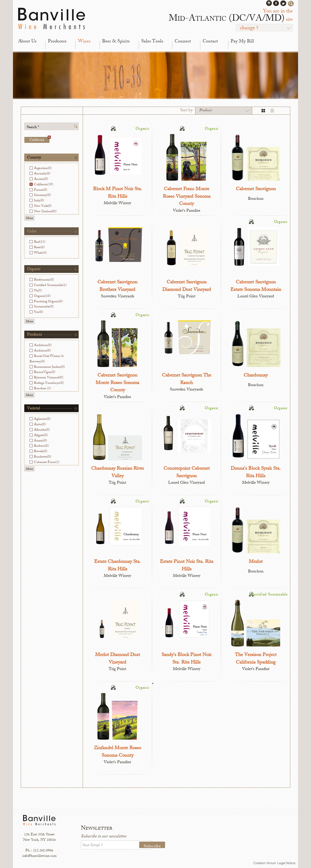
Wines (84, 42)
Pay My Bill (242, 42)
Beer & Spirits (116, 42)
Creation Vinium (265, 863)
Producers (57, 42)
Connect (183, 42)
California (40, 140)
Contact (210, 42)
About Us (27, 42)
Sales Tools (152, 42)
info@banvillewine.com (39, 856)
